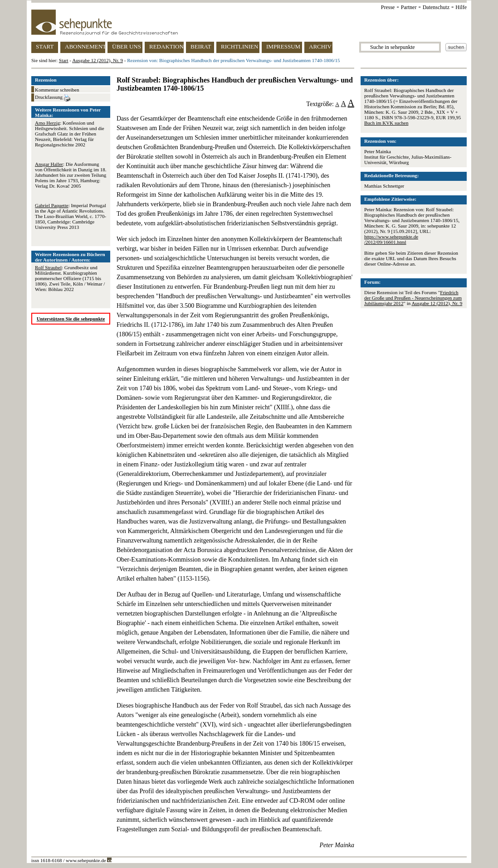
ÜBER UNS (127, 46)
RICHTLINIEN (239, 46)
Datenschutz (436, 7)
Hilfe (461, 7)
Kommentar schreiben (57, 90)
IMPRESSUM (283, 46)
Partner (409, 7)
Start (64, 60)
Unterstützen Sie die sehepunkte (71, 319)
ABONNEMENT (85, 46)
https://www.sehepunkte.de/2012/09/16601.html (391, 239)
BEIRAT (201, 46)
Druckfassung (53, 98)
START (45, 46)
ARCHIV (320, 46)
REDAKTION (166, 46)
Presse (388, 7)
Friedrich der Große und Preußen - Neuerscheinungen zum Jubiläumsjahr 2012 (413, 298)
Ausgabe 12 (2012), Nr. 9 (98, 60)
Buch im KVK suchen (386, 123)
